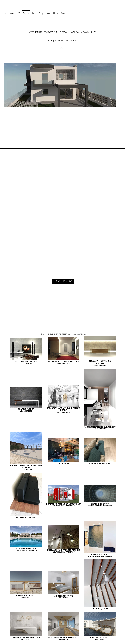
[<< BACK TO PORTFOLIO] (63, 281)
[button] (20, 177)
